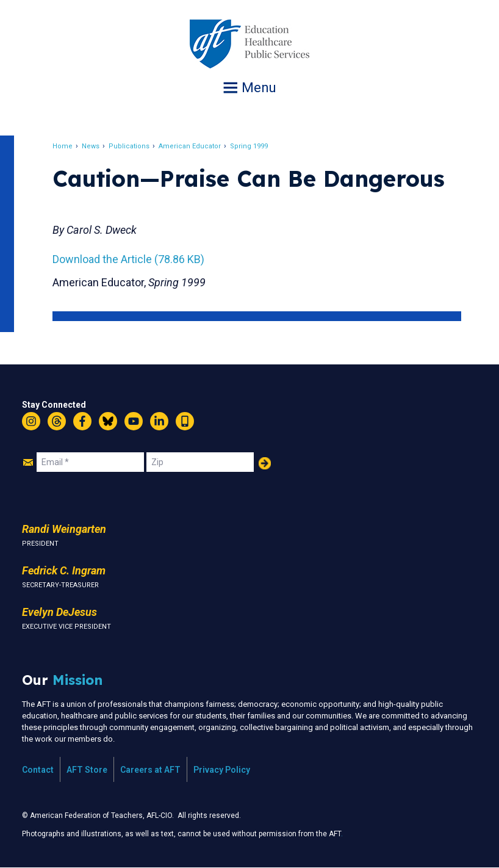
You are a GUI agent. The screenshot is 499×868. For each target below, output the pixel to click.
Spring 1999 (250, 146)
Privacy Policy (222, 770)
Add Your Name (265, 463)
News (92, 146)
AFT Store (87, 770)
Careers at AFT (150, 770)
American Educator (191, 146)
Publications (130, 146)
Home (64, 146)
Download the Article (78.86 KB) (130, 259)
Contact (38, 770)
